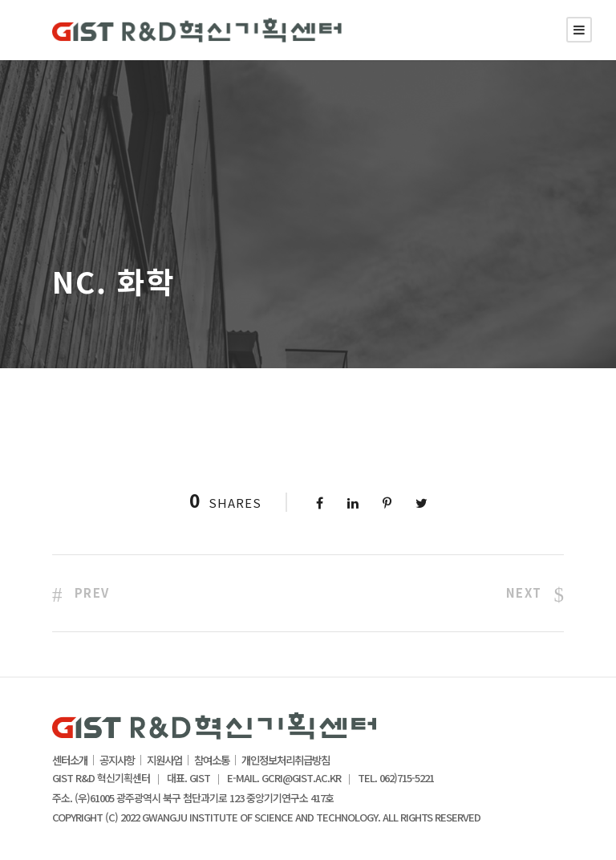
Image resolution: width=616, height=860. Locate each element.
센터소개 (70, 761)
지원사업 (164, 761)
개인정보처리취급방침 (286, 761)
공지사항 (117, 761)
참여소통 (212, 761)
